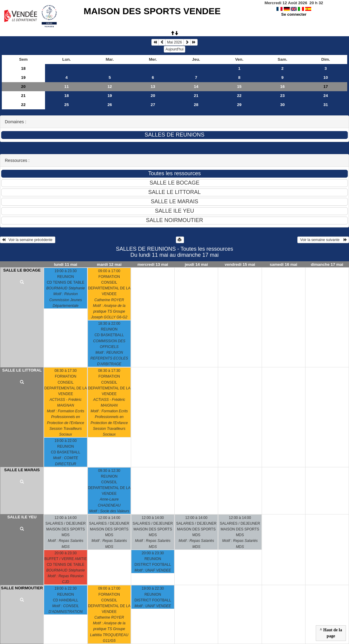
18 (23, 68)
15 (239, 87)
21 (23, 96)
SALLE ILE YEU (22, 517)
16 (282, 87)
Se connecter (294, 14)
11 (67, 87)
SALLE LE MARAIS (22, 470)
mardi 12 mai (109, 264)
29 (239, 105)
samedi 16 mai (284, 264)
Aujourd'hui (175, 49)
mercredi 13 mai (153, 264)
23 (282, 96)
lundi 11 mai (65, 264)
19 (23, 77)
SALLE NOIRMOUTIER (22, 588)
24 (326, 96)
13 (153, 87)
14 (196, 87)
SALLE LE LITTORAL (22, 370)
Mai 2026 (175, 42)
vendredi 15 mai (240, 264)
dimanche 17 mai (327, 264)
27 (153, 105)
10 (326, 77)
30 (282, 105)
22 (239, 96)
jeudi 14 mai (196, 264)
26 (110, 105)
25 (67, 105)
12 (110, 87)
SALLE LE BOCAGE (22, 270)
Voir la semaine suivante (323, 240)
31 (326, 105)
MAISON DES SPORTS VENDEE (152, 11)
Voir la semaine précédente (28, 240)
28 (196, 105)
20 (23, 87)
